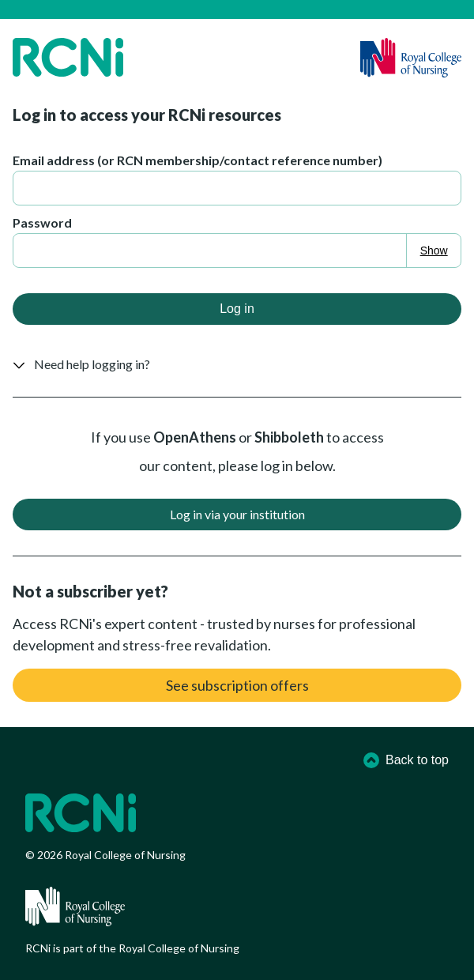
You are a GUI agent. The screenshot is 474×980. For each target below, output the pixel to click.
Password (42, 222)
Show (434, 251)
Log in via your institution (237, 514)
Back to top (406, 760)
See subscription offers (237, 685)
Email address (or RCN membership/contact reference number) (197, 160)
